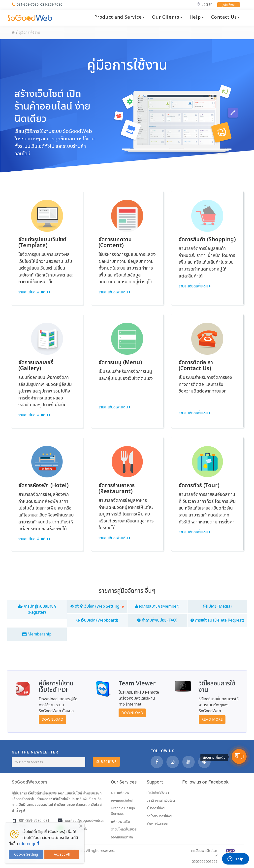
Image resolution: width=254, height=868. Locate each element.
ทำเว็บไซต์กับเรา (158, 793)
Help (195, 17)
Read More (212, 720)
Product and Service (118, 17)
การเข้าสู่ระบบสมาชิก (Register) (37, 609)
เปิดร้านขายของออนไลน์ (35, 805)
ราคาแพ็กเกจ (120, 793)
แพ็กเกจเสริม (120, 822)
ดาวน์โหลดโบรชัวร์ (124, 829)
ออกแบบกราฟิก (122, 837)
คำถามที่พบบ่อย (157, 824)
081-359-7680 (28, 4)
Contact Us (224, 17)
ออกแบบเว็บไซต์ (70, 793)
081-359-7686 (51, 4)
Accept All (62, 854)
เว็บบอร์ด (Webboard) (97, 620)
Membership (37, 634)
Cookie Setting (26, 854)
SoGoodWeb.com (29, 782)
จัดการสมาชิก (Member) (157, 606)
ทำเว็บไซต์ (58, 799)
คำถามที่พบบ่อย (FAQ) (157, 620)
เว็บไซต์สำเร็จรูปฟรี (42, 793)
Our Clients (166, 17)
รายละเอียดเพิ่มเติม (33, 292)
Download (52, 720)
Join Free (229, 5)
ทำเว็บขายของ (64, 805)
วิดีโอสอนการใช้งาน (160, 816)
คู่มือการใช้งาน (157, 808)
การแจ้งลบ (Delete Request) (217, 620)
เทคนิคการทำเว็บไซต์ (161, 801)
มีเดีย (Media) (217, 606)
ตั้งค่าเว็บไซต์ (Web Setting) (97, 606)
